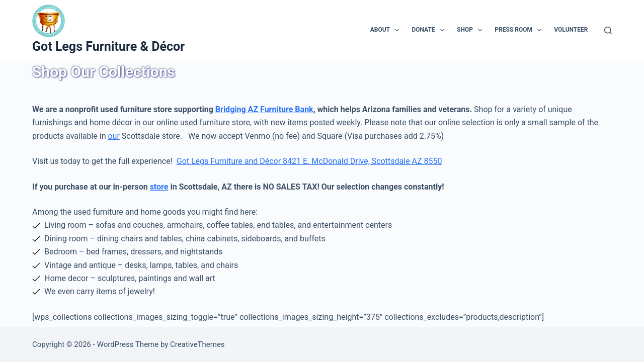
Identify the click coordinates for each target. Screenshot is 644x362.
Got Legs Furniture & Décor (108, 47)
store (159, 187)
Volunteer (571, 30)
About (387, 30)
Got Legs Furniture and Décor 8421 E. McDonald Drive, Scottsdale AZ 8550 (309, 161)
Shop (471, 30)
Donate (430, 30)
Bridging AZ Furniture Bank (264, 109)
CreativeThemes (197, 344)
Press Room (520, 30)
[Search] (608, 30)
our (113, 136)
